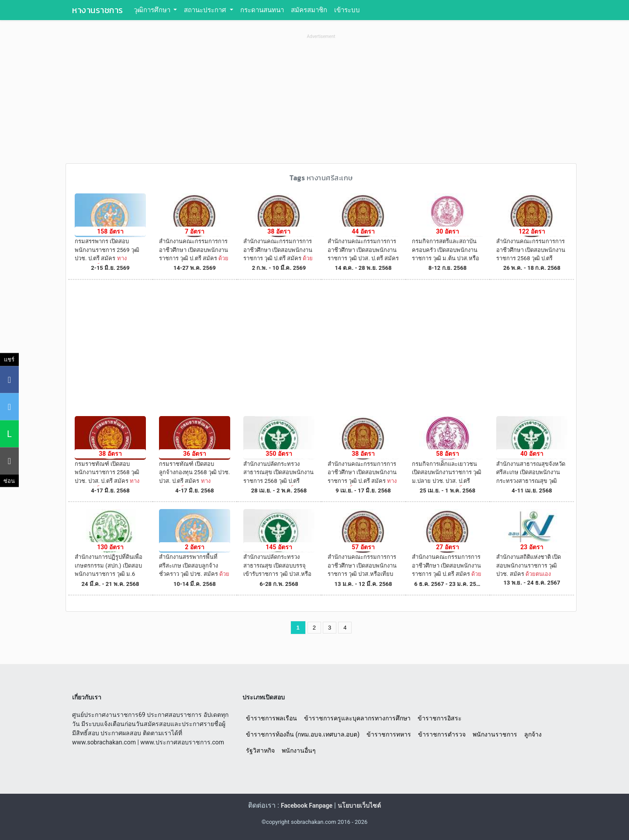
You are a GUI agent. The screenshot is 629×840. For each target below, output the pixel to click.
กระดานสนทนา (262, 10)
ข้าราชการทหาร (389, 734)
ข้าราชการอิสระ (440, 718)
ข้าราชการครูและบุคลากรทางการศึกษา (357, 718)
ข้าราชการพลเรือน (271, 718)
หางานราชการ (98, 10)
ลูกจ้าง (533, 734)
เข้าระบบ (347, 10)
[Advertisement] (321, 102)
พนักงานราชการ (495, 734)
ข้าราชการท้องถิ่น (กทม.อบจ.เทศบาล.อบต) (303, 734)
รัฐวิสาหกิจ (260, 750)
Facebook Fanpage (307, 806)
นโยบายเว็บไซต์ (359, 806)
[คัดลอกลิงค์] (9, 461)
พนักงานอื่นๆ (299, 750)
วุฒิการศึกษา (153, 10)
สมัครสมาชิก (309, 10)
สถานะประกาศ (206, 10)
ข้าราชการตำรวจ (442, 734)
